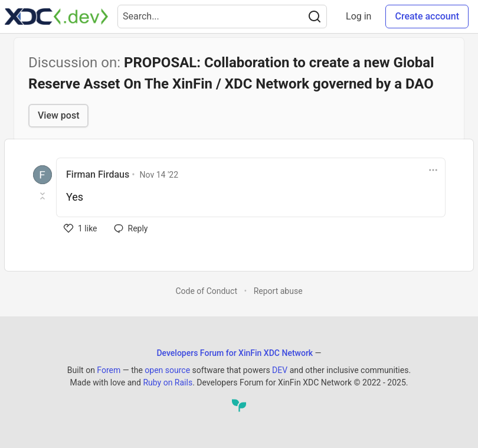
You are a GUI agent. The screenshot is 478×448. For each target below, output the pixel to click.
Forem (109, 370)
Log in (358, 16)
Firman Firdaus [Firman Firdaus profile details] (98, 174)
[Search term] (222, 17)
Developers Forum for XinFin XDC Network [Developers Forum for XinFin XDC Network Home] (235, 353)
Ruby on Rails (168, 382)
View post (58, 115)
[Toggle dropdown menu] (433, 170)
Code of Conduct (206, 291)
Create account (427, 16)
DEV (280, 370)
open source (167, 370)
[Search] (315, 17)
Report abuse (278, 291)
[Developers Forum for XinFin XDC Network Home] (56, 17)
